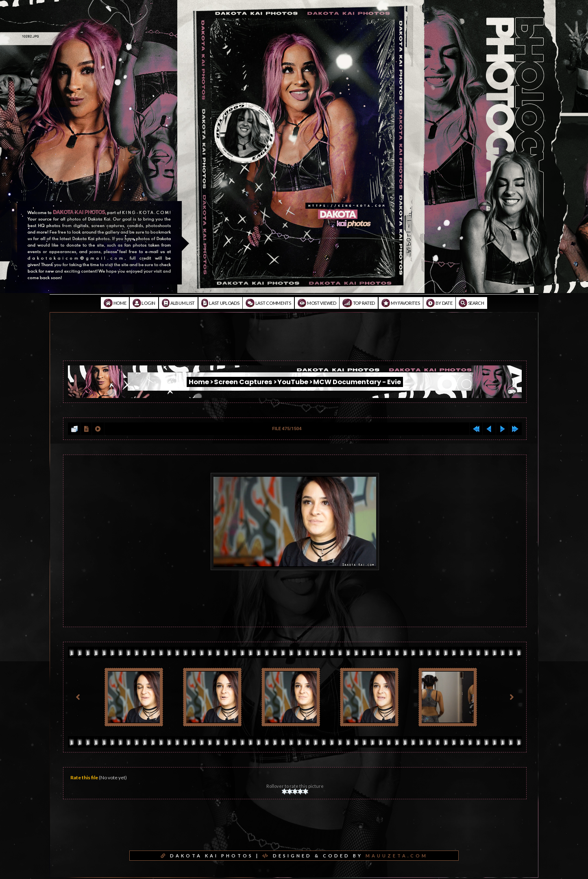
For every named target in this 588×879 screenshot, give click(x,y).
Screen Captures (243, 382)
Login (144, 303)
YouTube (293, 382)
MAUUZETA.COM (397, 856)
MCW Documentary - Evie (357, 382)
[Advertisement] (294, 342)
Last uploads (220, 303)
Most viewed (317, 303)
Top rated (359, 303)
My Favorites (401, 303)
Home (115, 303)
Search (471, 303)
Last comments (268, 303)
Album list (178, 303)
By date (439, 303)
